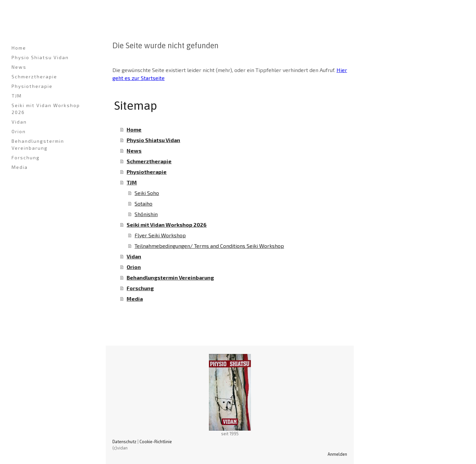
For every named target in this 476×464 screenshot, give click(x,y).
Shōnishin (146, 214)
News (19, 67)
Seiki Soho (147, 193)
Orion (19, 131)
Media (20, 167)
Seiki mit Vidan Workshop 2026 (46, 109)
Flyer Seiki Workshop (160, 235)
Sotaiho (143, 203)
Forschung (26, 157)
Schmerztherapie (34, 77)
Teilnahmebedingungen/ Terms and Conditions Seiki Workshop (209, 246)
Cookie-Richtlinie (156, 442)
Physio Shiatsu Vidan (40, 57)
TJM (17, 96)
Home (19, 48)
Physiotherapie (32, 86)
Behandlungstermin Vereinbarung (38, 144)
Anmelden (337, 454)
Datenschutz (124, 442)
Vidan (19, 122)
